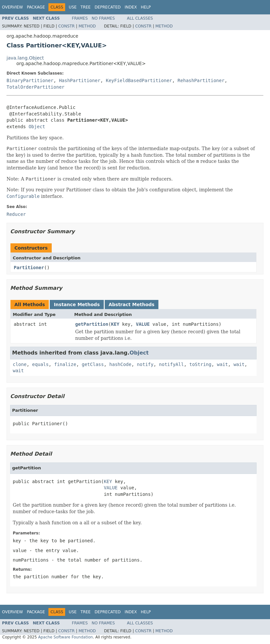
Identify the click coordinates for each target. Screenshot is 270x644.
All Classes (140, 18)
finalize (65, 364)
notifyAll (171, 364)
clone (20, 364)
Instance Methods (77, 305)
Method (87, 26)
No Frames (103, 18)
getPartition (92, 324)
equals (40, 364)
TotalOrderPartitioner (36, 87)
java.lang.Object (25, 58)
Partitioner (29, 268)
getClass (93, 364)
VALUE (143, 324)
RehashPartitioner (201, 80)
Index (131, 7)
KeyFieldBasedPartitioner (139, 80)
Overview (12, 7)
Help (146, 7)
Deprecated (108, 7)
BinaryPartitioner (30, 80)
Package (36, 7)
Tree (86, 7)
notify (145, 364)
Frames (80, 18)
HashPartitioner (80, 80)
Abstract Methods (132, 305)
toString (200, 364)
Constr (66, 26)
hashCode (120, 364)
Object (37, 127)
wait (223, 364)
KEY (115, 324)
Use (73, 7)
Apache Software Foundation (65, 637)
